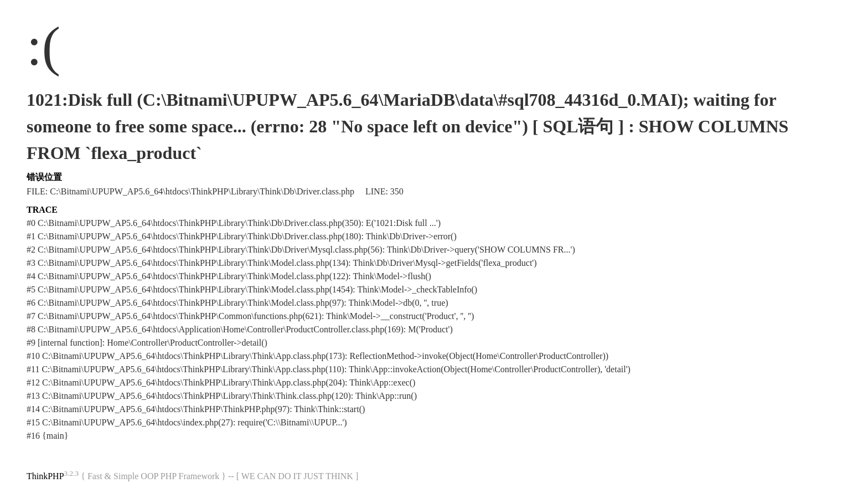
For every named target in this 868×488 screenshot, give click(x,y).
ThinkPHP (45, 476)
